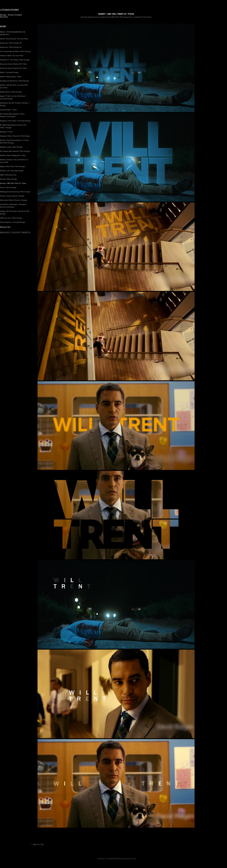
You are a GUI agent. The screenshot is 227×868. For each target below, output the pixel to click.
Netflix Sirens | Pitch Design (11, 92)
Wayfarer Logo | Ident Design (11, 147)
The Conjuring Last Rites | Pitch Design (15, 51)
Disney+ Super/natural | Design (12, 196)
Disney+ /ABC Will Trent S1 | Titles (13, 183)
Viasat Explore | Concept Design (13, 222)
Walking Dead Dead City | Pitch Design (15, 192)
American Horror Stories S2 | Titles (13, 68)
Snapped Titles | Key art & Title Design (15, 136)
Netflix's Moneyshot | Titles (11, 77)
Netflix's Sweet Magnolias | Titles (13, 155)
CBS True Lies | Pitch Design (11, 218)
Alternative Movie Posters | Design (14, 200)
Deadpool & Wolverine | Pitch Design (14, 81)
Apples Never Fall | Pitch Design (13, 166)
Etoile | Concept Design (9, 72)
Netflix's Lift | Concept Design (12, 171)
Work (3, 26)
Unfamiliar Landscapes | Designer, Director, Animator (13, 206)
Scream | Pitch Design (9, 179)
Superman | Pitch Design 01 (11, 47)
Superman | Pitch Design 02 (11, 43)
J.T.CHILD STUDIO (10, 10)
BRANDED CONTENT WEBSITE (15, 232)
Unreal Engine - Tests (8, 110)
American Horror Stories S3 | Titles (13, 64)
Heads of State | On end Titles (12, 56)
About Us (5, 227)
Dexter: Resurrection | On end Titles (14, 39)
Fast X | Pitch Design (8, 187)
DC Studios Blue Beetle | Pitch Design (15, 151)
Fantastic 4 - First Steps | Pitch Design (15, 60)
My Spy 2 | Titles (6, 132)
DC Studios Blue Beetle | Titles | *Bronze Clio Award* (13, 115)
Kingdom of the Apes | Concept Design (15, 121)
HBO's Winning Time (8, 175)
